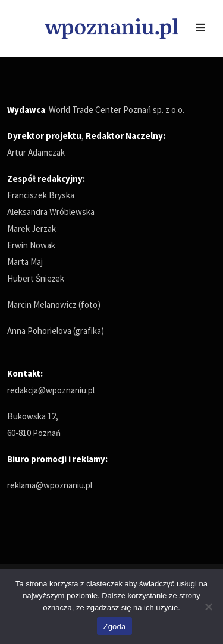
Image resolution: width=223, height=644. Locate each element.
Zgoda (114, 626)
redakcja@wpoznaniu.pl (51, 390)
